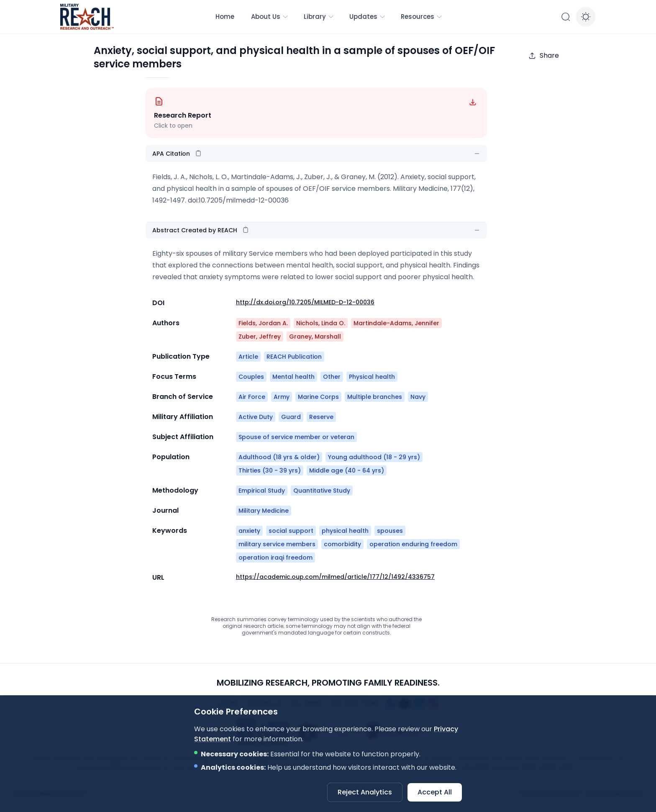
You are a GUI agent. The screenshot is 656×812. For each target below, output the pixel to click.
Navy (418, 397)
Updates (368, 17)
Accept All (435, 792)
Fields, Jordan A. (263, 323)
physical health (345, 531)
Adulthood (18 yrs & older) (279, 457)
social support (291, 531)
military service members (277, 544)
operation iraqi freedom (275, 558)
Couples (251, 377)
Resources (422, 17)
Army (282, 397)
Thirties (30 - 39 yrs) (270, 470)
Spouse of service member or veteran (296, 437)
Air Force (252, 397)
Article (248, 357)
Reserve (321, 417)
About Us (270, 17)
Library (319, 17)
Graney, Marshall (315, 337)
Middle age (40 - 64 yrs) (347, 470)
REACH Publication (294, 357)
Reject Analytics (365, 792)
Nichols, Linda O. (321, 323)
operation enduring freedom (413, 544)
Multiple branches (375, 397)
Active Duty (256, 417)
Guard (291, 417)
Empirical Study (262, 491)
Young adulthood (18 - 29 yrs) (374, 457)
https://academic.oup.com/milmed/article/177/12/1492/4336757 (335, 577)
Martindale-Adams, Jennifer (396, 323)
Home (225, 17)
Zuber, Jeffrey (260, 337)
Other (332, 377)
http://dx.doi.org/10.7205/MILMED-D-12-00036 (305, 302)
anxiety (249, 531)
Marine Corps (318, 397)
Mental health (293, 377)
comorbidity (342, 544)
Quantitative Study (322, 491)
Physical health (372, 377)
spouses (390, 531)
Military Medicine (264, 511)
